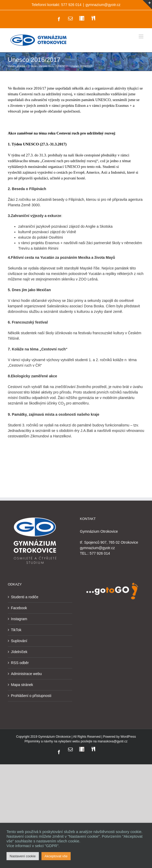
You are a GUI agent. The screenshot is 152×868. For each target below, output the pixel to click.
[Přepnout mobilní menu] (141, 36)
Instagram (19, 619)
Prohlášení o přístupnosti (31, 696)
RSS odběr (20, 663)
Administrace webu (26, 674)
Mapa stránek (22, 685)
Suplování (19, 641)
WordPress (128, 737)
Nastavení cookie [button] (23, 856)
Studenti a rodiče (25, 597)
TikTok (16, 630)
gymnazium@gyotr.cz (103, 5)
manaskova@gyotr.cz (113, 741)
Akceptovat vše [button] (56, 856)
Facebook (19, 608)
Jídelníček (19, 652)
